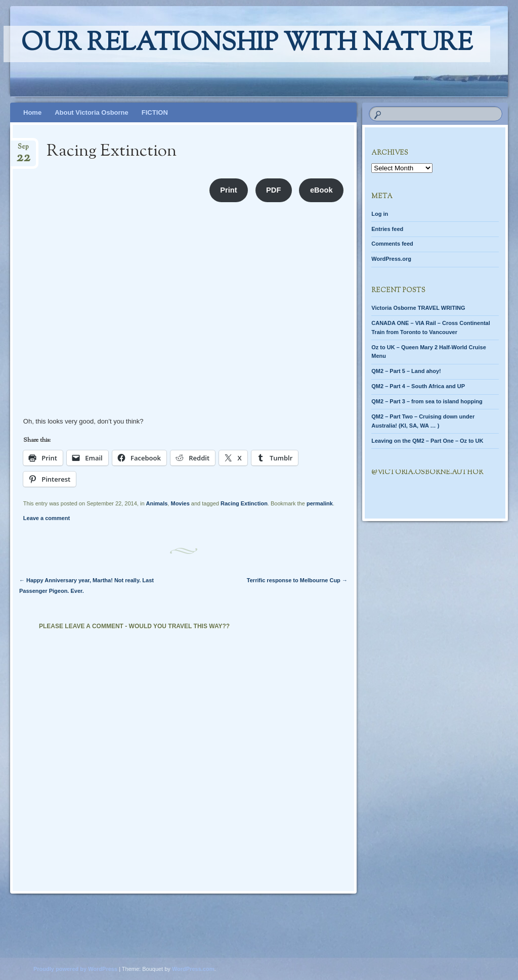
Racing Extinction (244, 503)
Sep (23, 150)
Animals (157, 503)
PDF (273, 190)
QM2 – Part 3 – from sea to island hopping (427, 401)
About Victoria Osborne (92, 112)
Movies (180, 503)
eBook (321, 190)
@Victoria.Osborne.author (427, 473)
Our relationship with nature (247, 44)
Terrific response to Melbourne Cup (297, 580)
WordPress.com (193, 969)
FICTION (155, 112)
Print (228, 190)
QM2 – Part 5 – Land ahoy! (406, 371)
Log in (380, 214)
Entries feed (387, 229)
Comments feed (392, 244)
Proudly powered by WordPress (75, 969)
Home (32, 112)
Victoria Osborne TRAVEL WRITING (418, 308)
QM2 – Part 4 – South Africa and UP (418, 386)
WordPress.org (391, 259)
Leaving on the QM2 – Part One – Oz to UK (427, 441)
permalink (320, 503)
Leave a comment (47, 518)
